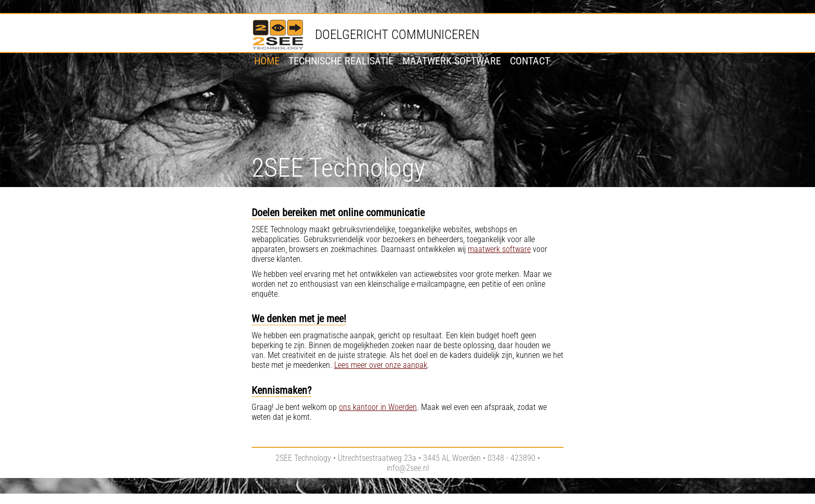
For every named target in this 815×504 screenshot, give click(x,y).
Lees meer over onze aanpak (381, 365)
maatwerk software (499, 249)
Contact (530, 61)
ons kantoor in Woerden (378, 407)
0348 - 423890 (511, 458)
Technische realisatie (341, 61)
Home (267, 61)
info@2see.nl (408, 468)
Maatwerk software (452, 61)
